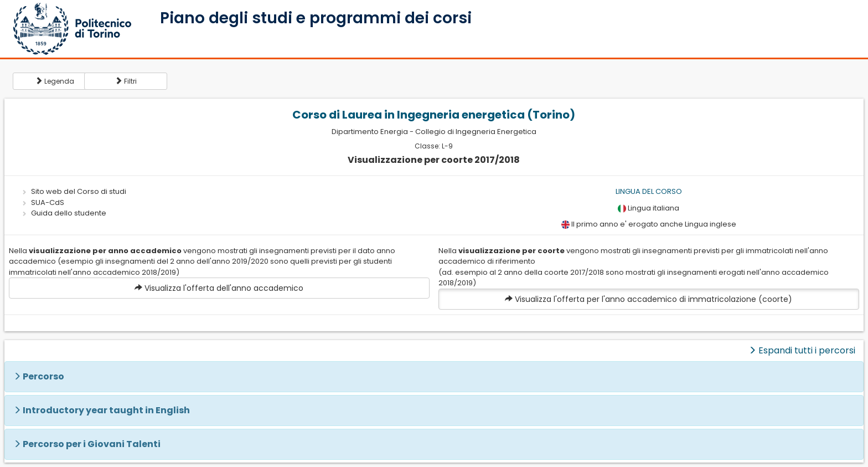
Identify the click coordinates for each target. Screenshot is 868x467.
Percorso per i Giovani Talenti (92, 444)
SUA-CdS (48, 202)
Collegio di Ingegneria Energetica (476, 132)
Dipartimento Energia (370, 132)
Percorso (43, 376)
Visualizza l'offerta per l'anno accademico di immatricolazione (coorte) (649, 299)
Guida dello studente (69, 213)
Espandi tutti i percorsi (802, 350)
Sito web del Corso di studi (79, 191)
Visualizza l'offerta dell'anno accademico (219, 288)
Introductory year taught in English (106, 410)
